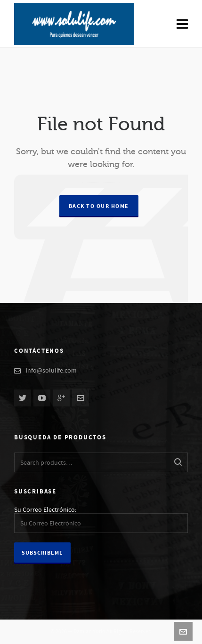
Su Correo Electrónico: (45, 510)
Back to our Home (99, 206)
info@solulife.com (51, 371)
